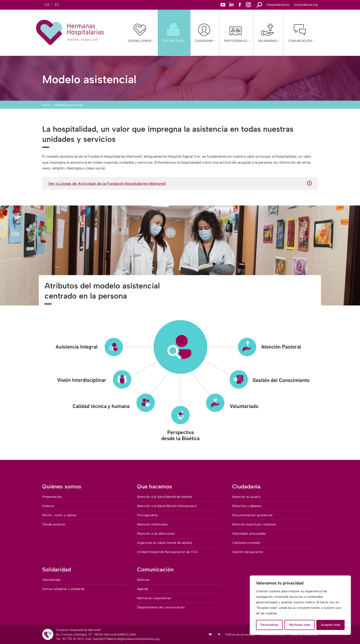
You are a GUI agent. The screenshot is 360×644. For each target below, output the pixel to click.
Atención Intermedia (152, 524)
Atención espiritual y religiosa (254, 524)
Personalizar (269, 625)
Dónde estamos (54, 524)
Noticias (143, 580)
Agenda (143, 589)
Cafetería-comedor (246, 543)
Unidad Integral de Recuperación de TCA (167, 552)
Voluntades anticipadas (249, 534)
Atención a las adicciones (156, 534)
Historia (48, 506)
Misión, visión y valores (59, 515)
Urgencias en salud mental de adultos (165, 543)
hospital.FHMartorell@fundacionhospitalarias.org (126, 639)
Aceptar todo (331, 625)
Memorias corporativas (154, 598)
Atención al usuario (246, 497)
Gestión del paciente (247, 552)
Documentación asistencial (252, 515)
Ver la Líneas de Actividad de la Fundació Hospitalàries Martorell (180, 184)
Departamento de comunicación (161, 607)
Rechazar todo (300, 625)
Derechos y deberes (247, 506)
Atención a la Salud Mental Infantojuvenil (167, 506)
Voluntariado (51, 580)
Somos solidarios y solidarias (63, 589)
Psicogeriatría (147, 515)
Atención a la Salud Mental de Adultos (165, 497)
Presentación (52, 497)
